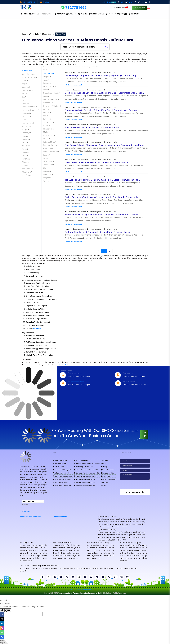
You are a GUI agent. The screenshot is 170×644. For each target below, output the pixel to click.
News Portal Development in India (85, 483)
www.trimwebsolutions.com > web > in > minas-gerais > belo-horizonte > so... (91, 229)
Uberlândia (48, 175)
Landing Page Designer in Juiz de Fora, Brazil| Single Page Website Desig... (102, 75)
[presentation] (135, 485)
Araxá (46, 80)
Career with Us (96, 14)
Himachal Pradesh (29, 107)
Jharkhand (26, 113)
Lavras (46, 126)
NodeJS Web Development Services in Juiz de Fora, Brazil (93, 128)
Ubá (45, 168)
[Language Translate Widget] (33, 501)
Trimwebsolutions (60, 517)
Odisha (25, 143)
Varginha (47, 178)
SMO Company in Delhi (61, 483)
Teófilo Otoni (49, 165)
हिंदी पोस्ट (103, 486)
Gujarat (25, 100)
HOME (24, 14)
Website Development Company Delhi (86, 476)
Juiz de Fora (49, 73)
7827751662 (140, 8)
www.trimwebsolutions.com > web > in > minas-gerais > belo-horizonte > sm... (91, 212)
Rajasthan (26, 152)
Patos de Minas (50, 142)
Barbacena (48, 83)
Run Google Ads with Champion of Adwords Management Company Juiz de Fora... (105, 145)
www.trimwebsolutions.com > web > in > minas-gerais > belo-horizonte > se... (91, 194)
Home (24, 34)
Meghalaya (26, 133)
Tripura (25, 165)
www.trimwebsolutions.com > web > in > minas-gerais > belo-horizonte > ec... (91, 90)
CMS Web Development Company (85, 479)
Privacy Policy (106, 476)
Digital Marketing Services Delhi (63, 479)
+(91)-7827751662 (28, 2)
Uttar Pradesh (27, 169)
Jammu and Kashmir (30, 110)
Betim (46, 90)
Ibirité (46, 109)
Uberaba (47, 171)
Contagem (48, 96)
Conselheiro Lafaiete (52, 93)
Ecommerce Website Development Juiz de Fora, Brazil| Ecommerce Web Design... (105, 93)
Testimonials (105, 460)
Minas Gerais (47, 34)
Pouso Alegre (49, 148)
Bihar (24, 84)
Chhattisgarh (27, 90)
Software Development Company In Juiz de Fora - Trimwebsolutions (98, 232)
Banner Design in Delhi (60, 467)
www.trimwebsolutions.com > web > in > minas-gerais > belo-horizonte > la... (91, 73)
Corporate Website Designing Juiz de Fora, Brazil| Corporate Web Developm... (103, 110)
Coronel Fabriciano (51, 100)
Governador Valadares (52, 106)
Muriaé (47, 132)
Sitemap (104, 467)
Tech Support (105, 483)
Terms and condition (107, 473)
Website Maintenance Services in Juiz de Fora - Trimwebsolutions (97, 162)
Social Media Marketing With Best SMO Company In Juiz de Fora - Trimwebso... (103, 215)
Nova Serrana (49, 135)
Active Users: (109, 2)
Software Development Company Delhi (86, 470)
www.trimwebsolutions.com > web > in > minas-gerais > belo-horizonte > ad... (91, 142)
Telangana (26, 162)
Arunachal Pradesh (29, 77)
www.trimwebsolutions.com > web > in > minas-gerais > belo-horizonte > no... (91, 125)
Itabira (46, 116)
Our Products (121, 8)
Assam (25, 81)
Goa (24, 97)
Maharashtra (27, 126)
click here (37, 329)
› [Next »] (115, 251)
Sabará (47, 155)
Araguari (47, 77)
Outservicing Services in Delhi (83, 467)
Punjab (25, 149)
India (37, 34)
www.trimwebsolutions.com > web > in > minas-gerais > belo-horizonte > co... (91, 107)
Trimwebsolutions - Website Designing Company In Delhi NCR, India (84, 593)
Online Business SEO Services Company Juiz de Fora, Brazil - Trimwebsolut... (103, 197)
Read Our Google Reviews (64, 365)
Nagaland (26, 139)
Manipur (25, 130)
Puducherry (27, 146)
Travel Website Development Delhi (85, 486)
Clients (83, 14)
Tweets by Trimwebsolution (31, 517)
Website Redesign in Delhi (61, 473)
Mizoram (26, 136)
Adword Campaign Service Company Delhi (87, 464)
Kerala (25, 120)
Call (144, 434)
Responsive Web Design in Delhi (63, 470)
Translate (26, 511)
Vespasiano (48, 181)
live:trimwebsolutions (76, 382)
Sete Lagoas (49, 162)
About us (35, 14)
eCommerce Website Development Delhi (86, 473)
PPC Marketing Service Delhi (62, 486)
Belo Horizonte (49, 86)
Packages (71, 14)
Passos (47, 139)
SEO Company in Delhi (81, 460)
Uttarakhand (27, 172)
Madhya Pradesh (29, 123)
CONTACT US (135, 14)
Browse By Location (107, 470)
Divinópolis (48, 103)
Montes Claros (49, 129)
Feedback (104, 464)
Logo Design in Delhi (60, 464)
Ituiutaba (47, 119)
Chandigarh (27, 87)
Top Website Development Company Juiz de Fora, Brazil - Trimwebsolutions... (102, 180)
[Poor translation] (8, 610)
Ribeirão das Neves (51, 152)
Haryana (25, 103)
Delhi (24, 94)
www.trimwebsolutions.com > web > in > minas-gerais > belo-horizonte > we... (91, 160)
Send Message (135, 492)
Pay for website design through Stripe (85, 590)
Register (129, 2)
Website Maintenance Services (63, 476)
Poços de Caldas (50, 145)
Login (121, 2)
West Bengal (27, 175)
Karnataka (26, 117)
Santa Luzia (48, 158)
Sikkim (25, 156)
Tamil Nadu (27, 159)
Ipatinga (47, 113)
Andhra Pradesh (28, 74)
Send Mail (45, 2)
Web (31, 34)
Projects (60, 14)
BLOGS (109, 14)
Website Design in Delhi (61, 460)
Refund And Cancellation (109, 479)
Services (48, 14)
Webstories (121, 14)
